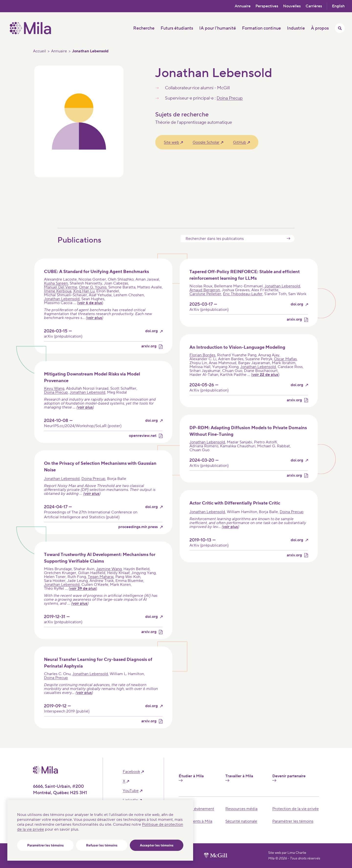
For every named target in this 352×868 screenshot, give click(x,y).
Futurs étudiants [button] (177, 28)
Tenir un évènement (196, 809)
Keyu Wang (54, 398)
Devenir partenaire (289, 778)
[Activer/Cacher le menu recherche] (340, 28)
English (338, 6)
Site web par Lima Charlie (287, 853)
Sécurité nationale (241, 821)
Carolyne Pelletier (205, 304)
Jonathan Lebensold (62, 309)
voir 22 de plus (265, 384)
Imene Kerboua (58, 301)
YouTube (131, 791)
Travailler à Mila (239, 778)
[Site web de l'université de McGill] (216, 856)
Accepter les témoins (157, 845)
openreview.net (143, 445)
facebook (131, 772)
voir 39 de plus (83, 598)
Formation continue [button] (261, 28)
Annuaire (243, 6)
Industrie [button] (296, 28)
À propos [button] (320, 28)
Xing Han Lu (84, 301)
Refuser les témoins (102, 845)
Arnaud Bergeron (205, 300)
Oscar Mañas (285, 368)
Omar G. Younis (93, 297)
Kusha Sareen (56, 293)
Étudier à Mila (191, 778)
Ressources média (241, 809)
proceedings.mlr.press (138, 536)
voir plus (94, 327)
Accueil (39, 51)
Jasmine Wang (109, 578)
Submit (288, 248)
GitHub (240, 142)
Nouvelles (292, 6)
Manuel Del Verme (61, 297)
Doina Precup (230, 98)
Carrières (314, 6)
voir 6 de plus (90, 313)
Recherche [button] (144, 28)
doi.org (151, 341)
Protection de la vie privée (296, 809)
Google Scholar (206, 142)
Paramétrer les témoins (45, 845)
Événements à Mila (195, 821)
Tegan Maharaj (101, 586)
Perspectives (267, 6)
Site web (171, 142)
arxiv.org (149, 356)
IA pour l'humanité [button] (218, 28)
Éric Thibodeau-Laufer (243, 304)
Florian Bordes (202, 364)
